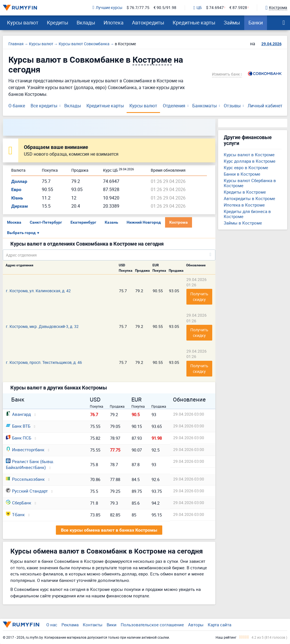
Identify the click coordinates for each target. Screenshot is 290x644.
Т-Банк (15, 514)
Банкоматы (205, 106)
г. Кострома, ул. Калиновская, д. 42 (38, 291)
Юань (17, 198)
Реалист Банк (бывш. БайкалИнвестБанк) (30, 464)
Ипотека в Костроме (244, 205)
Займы (232, 22)
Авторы (196, 625)
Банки (256, 22)
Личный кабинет (265, 106)
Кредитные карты (194, 22)
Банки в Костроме (242, 174)
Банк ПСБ (19, 438)
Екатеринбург (83, 222)
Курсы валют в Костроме (249, 155)
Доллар (19, 181)
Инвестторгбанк (25, 450)
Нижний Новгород (144, 222)
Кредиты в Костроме (245, 192)
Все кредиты (44, 106)
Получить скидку (200, 297)
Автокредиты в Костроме (249, 198)
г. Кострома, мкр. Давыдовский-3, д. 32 (42, 326)
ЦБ (198, 8)
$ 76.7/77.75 (138, 8)
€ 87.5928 (238, 8)
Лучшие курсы (108, 8)
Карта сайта (220, 625)
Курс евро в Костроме (246, 167)
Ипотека (114, 22)
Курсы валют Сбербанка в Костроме (250, 183)
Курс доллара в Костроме (250, 161)
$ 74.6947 (215, 8)
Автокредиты (148, 22)
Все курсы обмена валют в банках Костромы (109, 530)
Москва (14, 222)
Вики (112, 625)
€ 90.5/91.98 (165, 8)
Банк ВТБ (18, 426)
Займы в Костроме (243, 223)
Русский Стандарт (27, 491)
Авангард (18, 414)
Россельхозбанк (25, 479)
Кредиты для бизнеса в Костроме (247, 214)
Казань (111, 222)
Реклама (70, 625)
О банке (17, 106)
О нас (52, 625)
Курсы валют (23, 22)
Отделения (174, 106)
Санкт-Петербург (46, 222)
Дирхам (20, 206)
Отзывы (232, 106)
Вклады (86, 22)
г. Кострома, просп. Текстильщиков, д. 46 (44, 362)
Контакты (93, 625)
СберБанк (19, 503)
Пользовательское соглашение (152, 625)
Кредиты (58, 22)
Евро (16, 190)
